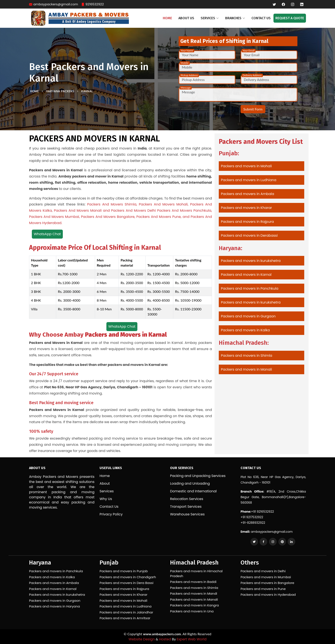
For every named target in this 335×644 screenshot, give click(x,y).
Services (107, 491)
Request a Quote (290, 18)
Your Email (249, 51)
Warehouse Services (187, 514)
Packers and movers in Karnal (246, 275)
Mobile (185, 63)
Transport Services (186, 507)
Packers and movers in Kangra (194, 605)
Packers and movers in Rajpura (247, 222)
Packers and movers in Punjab (124, 571)
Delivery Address (252, 75)
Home (167, 18)
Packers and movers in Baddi (193, 582)
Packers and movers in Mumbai (266, 577)
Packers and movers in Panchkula (250, 288)
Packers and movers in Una (192, 611)
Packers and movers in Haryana (54, 606)
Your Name (187, 51)
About (105, 484)
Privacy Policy (111, 514)
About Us (186, 18)
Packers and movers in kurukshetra (251, 261)
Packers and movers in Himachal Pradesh (196, 574)
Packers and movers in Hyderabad (268, 595)
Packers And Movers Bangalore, (108, 217)
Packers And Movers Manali (78, 211)
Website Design (142, 639)
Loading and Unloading (190, 484)
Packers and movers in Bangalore (267, 583)
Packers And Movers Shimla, (112, 204)
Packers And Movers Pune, (159, 217)
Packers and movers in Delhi (263, 571)
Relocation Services (187, 499)
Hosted (165, 639)
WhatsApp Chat (47, 234)
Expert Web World (192, 639)
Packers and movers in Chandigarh (128, 577)
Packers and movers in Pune (263, 589)
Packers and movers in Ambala (248, 194)
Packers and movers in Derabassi (249, 235)
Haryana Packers (60, 91)
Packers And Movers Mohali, (164, 204)
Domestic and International (193, 491)
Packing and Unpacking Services (198, 476)
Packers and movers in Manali (246, 369)
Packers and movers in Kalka (245, 330)
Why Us (106, 499)
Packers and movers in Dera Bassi (126, 583)
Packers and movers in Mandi (194, 593)
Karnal (87, 91)
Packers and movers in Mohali (246, 166)
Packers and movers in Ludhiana (249, 180)
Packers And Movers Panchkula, (184, 211)
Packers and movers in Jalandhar (126, 612)
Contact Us (261, 18)
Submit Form (253, 109)
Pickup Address (189, 75)
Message (186, 88)
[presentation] (204, 111)
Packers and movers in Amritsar (125, 618)
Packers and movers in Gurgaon (248, 316)
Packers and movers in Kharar (246, 208)
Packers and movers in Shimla (247, 356)
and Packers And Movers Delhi (129, 211)
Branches (235, 18)
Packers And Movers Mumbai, (54, 217)
